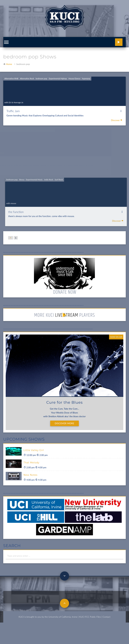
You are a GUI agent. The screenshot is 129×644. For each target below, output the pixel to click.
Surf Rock (68, 180)
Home (9, 64)
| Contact (106, 617)
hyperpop (86, 79)
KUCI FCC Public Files (90, 617)
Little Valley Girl (34, 450)
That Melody (32, 463)
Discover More (64, 423)
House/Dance (74, 79)
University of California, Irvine (63, 617)
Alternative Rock (27, 79)
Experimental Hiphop (58, 79)
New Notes (31, 475)
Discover (117, 120)
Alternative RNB (11, 79)
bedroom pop (41, 79)
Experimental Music (44, 180)
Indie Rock (58, 180)
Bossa (32, 180)
